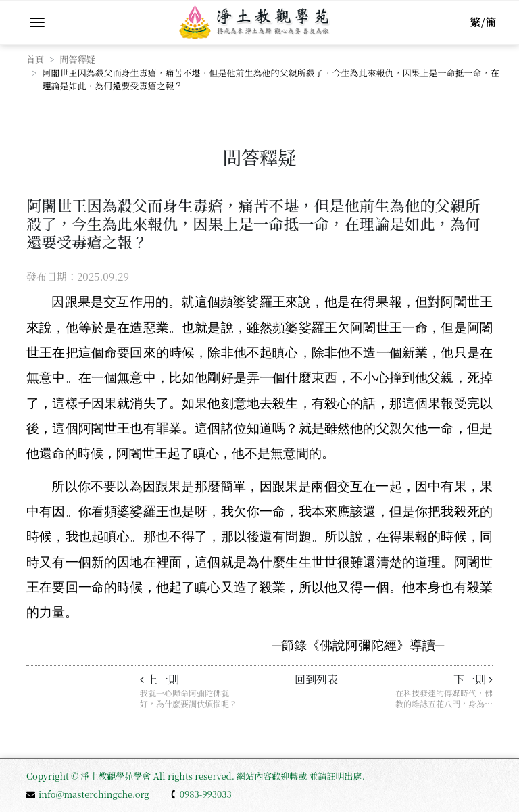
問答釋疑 (78, 59)
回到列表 (316, 679)
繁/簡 (483, 22)
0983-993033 (201, 794)
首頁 (35, 59)
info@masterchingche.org (88, 794)
